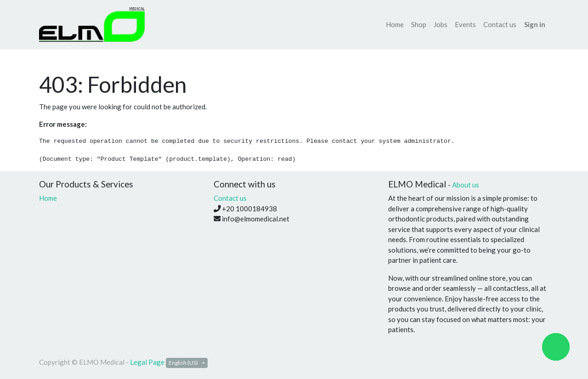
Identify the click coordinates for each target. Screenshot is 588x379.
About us (466, 185)
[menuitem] (395, 25)
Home (48, 198)
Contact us (230, 198)
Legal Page (147, 362)
